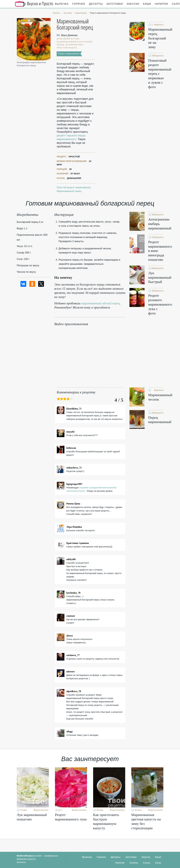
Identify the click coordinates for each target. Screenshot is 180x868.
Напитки (161, 4)
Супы (158, 863)
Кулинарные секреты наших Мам (34, 4)
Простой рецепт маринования (74, 187)
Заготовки (115, 4)
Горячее (79, 4)
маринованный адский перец (101, 303)
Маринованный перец (69, 191)
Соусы (147, 863)
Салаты (134, 863)
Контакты (21, 862)
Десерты (96, 4)
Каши (147, 4)
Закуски (133, 4)
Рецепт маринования (69, 54)
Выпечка (62, 4)
